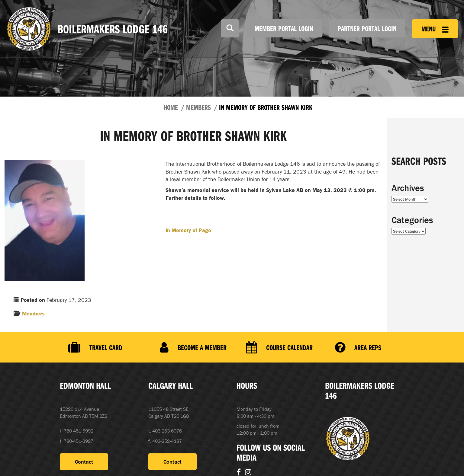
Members (198, 107)
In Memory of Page (188, 230)
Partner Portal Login (367, 28)
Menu (435, 29)
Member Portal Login (284, 28)
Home (171, 107)
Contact (84, 462)
